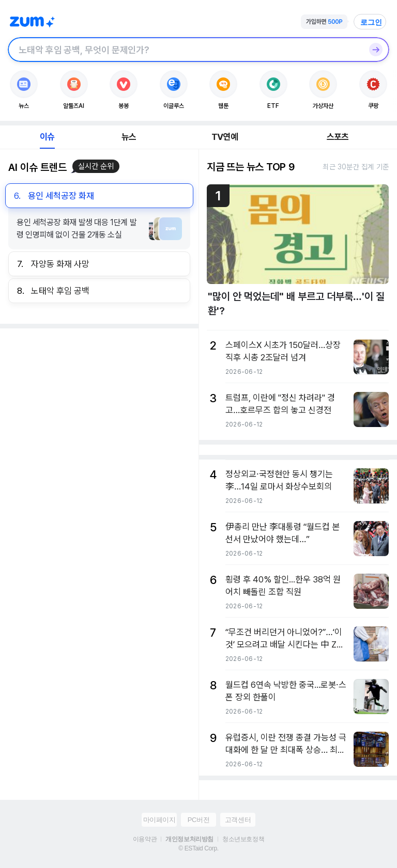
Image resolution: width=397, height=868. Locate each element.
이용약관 (145, 839)
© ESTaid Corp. (198, 848)
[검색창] (185, 50)
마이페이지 (159, 820)
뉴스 (129, 137)
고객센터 (238, 820)
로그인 (371, 22)
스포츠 (338, 137)
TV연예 (225, 137)
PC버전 (198, 820)
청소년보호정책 (243, 839)
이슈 (47, 137)
